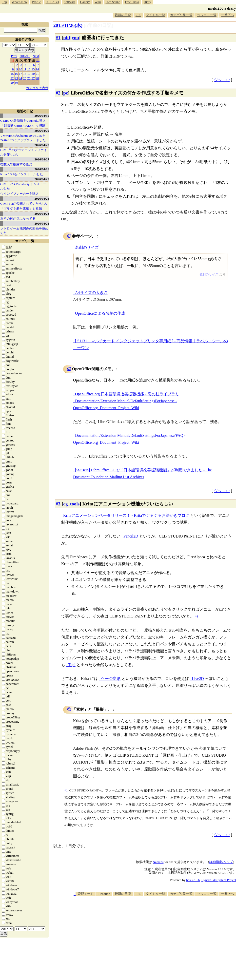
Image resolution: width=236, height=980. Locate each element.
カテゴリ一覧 (25, 241)
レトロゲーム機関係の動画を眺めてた (24, 231)
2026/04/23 (42, 214)
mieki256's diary (222, 8)
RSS (138, 15)
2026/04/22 (42, 223)
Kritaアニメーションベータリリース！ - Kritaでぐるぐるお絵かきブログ (126, 515)
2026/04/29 (42, 131)
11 (25, 69)
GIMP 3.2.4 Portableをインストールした (23, 186)
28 (37, 78)
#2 (58, 93)
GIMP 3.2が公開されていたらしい (24, 203)
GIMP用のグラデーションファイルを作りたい (24, 152)
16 (16, 74)
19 (29, 74)
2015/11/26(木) (68, 25)
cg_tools (71, 504)
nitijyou (71, 38)
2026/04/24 (42, 199)
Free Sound (113, 2)
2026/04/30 (42, 116)
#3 (58, 504)
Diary (147, 2)
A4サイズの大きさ (91, 293)
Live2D (198, 679)
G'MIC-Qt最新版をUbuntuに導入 (23, 121)
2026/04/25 (42, 179)
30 (16, 83)
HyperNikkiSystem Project (219, 880)
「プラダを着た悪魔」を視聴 (21, 209)
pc (66, 93)
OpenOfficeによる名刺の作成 (100, 313)
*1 (66, 790)
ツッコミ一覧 (207, 15)
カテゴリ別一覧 (181, 15)
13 (33, 69)
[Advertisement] (148, 935)
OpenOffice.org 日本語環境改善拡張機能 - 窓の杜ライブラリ (127, 394)
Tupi (72, 665)
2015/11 (25, 56)
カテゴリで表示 (37, 88)
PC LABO (52, 2)
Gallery (85, 2)
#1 (58, 38)
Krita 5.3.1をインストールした (22, 174)
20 (33, 74)
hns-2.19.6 (193, 880)
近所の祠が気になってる (18, 219)
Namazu (158, 862)
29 (12, 83)
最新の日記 (123, 15)
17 (21, 74)
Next (36, 56)
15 (12, 74)
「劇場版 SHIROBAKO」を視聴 (23, 126)
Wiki (98, 2)
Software (69, 2)
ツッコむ (222, 80)
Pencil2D (131, 536)
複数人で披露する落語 (16, 164)
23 (16, 78)
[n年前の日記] (98, 25)
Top (4, 2)
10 (21, 69)
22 (12, 78)
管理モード (86, 894)
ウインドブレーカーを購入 (20, 194)
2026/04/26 (42, 169)
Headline (104, 894)
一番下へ (228, 15)
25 (25, 78)
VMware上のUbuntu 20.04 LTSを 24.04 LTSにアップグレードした (23, 138)
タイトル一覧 (156, 15)
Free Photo (132, 2)
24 (21, 78)
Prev (14, 56)
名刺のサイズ (87, 247)
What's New (19, 2)
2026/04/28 (42, 145)
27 (33, 78)
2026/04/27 (42, 159)
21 (37, 74)
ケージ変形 (111, 679)
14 (37, 69)
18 (25, 74)
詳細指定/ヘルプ (221, 862)
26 (29, 78)
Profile (36, 2)
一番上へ (228, 894)
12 (29, 69)
